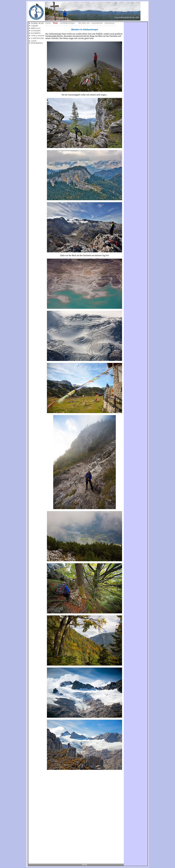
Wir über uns (84, 23)
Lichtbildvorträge (67, 23)
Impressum (109, 23)
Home (48, 23)
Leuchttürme (97, 23)
